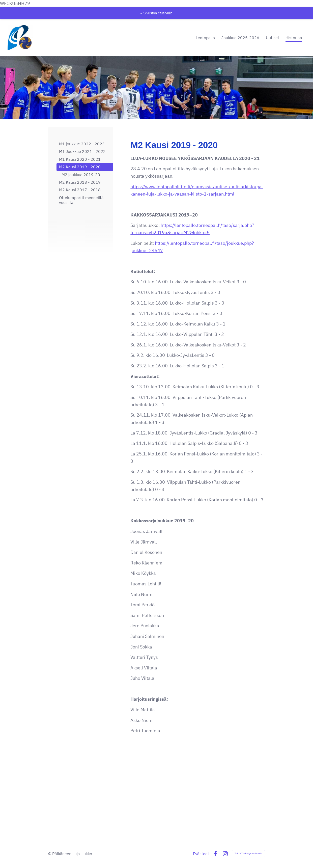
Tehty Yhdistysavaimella (248, 853)
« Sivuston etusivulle (157, 13)
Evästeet (201, 854)
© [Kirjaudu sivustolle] (50, 854)
